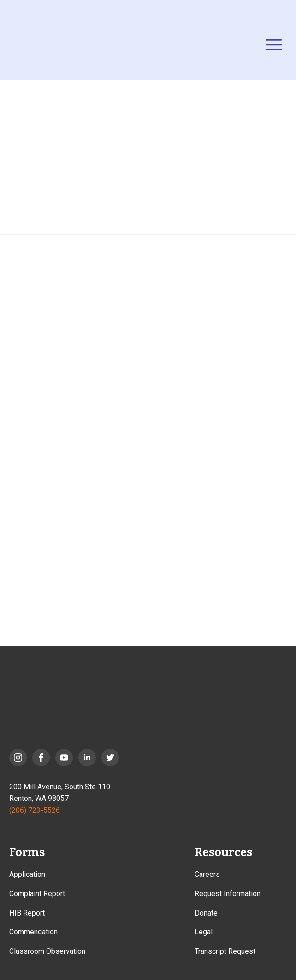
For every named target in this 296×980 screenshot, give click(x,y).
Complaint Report (37, 894)
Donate (206, 913)
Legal (204, 932)
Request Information (228, 894)
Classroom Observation (47, 951)
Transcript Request (225, 951)
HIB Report (27, 913)
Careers (207, 874)
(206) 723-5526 (35, 810)
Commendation (33, 932)
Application (27, 874)
